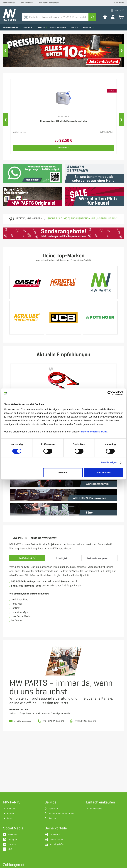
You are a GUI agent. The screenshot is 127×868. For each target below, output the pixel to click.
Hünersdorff (64, 117)
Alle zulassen (104, 472)
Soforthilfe (119, 3)
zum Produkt (64, 148)
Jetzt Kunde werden (29, 219)
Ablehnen (63, 472)
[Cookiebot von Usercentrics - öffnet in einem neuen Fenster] (110, 393)
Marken (43, 27)
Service (76, 27)
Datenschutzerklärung (94, 432)
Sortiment (29, 27)
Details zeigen (109, 463)
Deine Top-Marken (63, 256)
